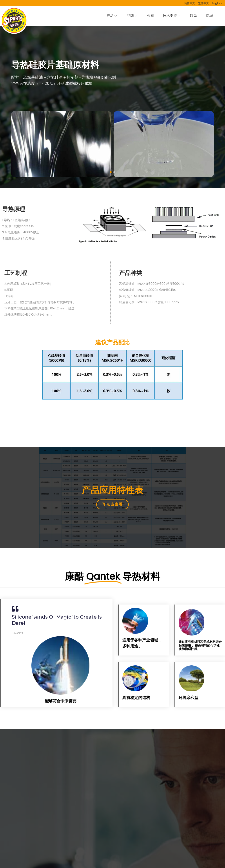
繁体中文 (203, 3)
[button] (111, 172)
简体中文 (190, 3)
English (217, 3)
